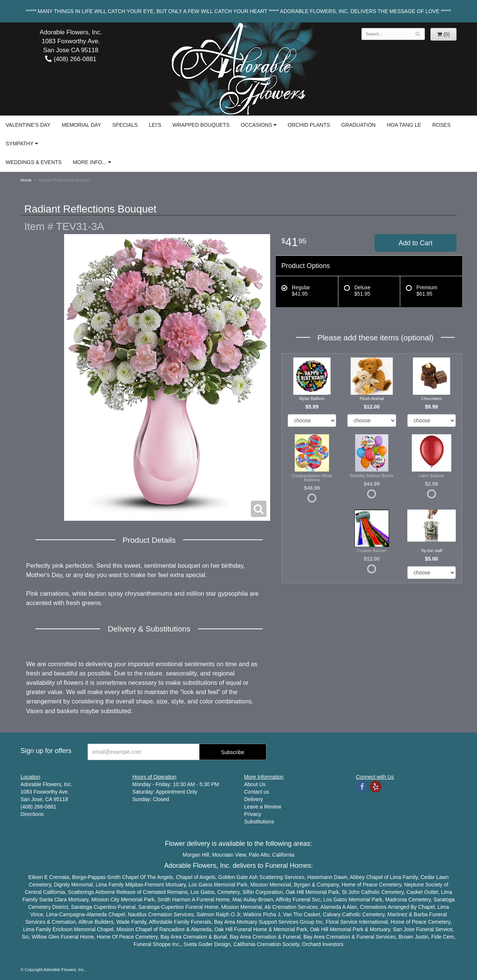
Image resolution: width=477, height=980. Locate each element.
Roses (441, 125)
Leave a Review (263, 807)
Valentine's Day (28, 125)
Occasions (256, 125)
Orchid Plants (309, 125)
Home (26, 180)
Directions (32, 814)
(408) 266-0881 (71, 59)
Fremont (154, 885)
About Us (255, 784)
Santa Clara (53, 899)
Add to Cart (415, 243)
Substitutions (259, 822)
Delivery (254, 799)
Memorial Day (81, 125)
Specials (125, 125)
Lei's (155, 125)
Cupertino (105, 907)
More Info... (90, 162)
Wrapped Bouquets (201, 125)
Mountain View (229, 855)
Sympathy (20, 144)
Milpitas (134, 885)
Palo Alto (259, 855)
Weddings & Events (34, 162)
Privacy (253, 814)
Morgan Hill (196, 855)
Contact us (257, 792)
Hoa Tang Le (404, 125)
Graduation (358, 125)
